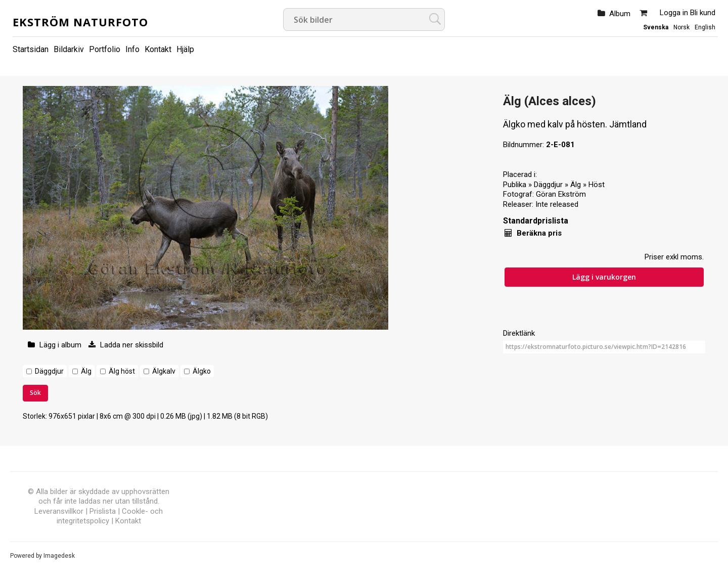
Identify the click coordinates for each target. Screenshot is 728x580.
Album (620, 14)
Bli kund (703, 13)
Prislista (103, 511)
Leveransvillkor (59, 511)
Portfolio (105, 49)
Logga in (674, 13)
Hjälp (185, 49)
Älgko (202, 371)
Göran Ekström (561, 194)
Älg (86, 371)
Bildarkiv (69, 49)
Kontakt (158, 49)
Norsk (681, 27)
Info (132, 49)
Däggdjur (49, 371)
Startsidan (31, 49)
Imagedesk (59, 556)
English (705, 27)
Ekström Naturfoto (80, 22)
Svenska (656, 27)
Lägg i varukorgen (604, 277)
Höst (597, 185)
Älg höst (122, 371)
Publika (515, 185)
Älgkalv (164, 371)
